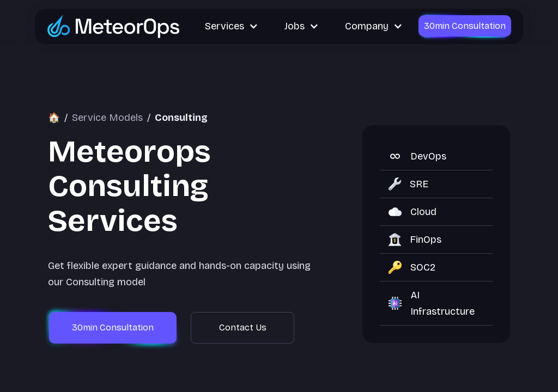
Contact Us (243, 327)
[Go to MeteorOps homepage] (114, 26)
